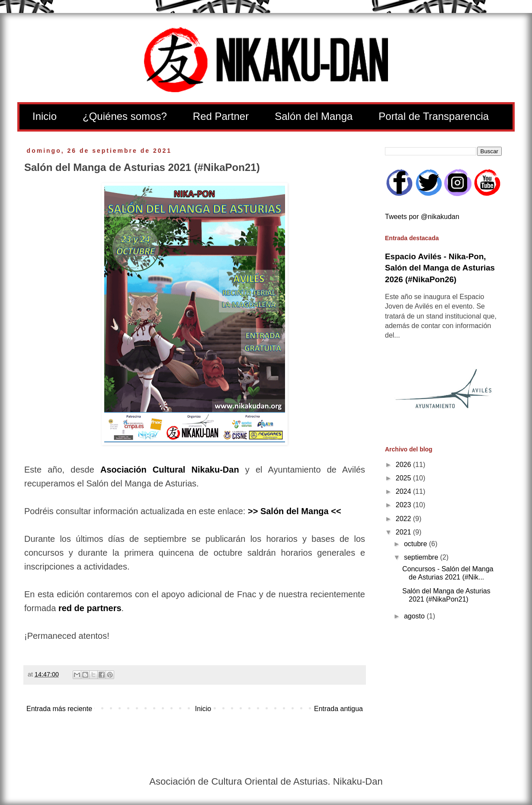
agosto (415, 616)
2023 (404, 505)
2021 (404, 532)
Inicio (45, 116)
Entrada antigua (338, 709)
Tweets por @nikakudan (422, 217)
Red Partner (221, 116)
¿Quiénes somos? (125, 116)
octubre (417, 544)
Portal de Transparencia (434, 116)
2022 (404, 519)
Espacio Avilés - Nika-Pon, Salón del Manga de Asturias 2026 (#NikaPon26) (440, 268)
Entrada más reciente (59, 709)
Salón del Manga (314, 116)
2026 (404, 465)
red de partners (90, 608)
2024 (404, 491)
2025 (404, 478)
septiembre (422, 557)
